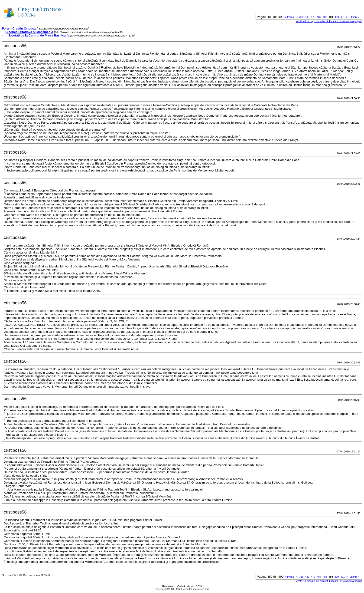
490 (337, 17)
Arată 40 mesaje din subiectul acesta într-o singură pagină (329, 21)
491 (342, 17)
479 (313, 17)
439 (307, 17)
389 (301, 17)
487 (319, 17)
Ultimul (354, 17)
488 (325, 17)
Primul (290, 17)
